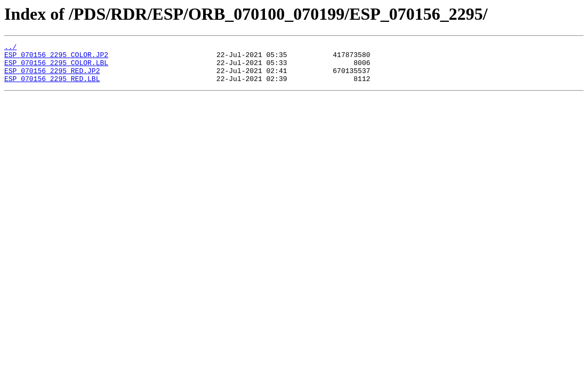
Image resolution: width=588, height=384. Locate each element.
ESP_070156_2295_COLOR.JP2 (56, 58)
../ (10, 48)
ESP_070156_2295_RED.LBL (52, 86)
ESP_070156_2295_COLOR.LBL (56, 67)
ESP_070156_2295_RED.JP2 (52, 77)
